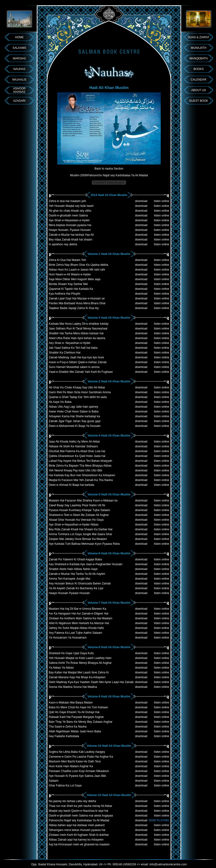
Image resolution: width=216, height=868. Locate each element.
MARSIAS (19, 58)
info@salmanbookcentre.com (168, 864)
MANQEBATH (199, 58)
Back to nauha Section (109, 169)
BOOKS (199, 69)
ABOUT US (199, 90)
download (141, 201)
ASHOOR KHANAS (19, 90)
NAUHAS (19, 69)
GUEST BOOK (199, 101)
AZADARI (19, 101)
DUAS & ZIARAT (199, 37)
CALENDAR (199, 80)
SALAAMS (19, 48)
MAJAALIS (19, 80)
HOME (19, 37)
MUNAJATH (198, 48)
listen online (162, 201)
